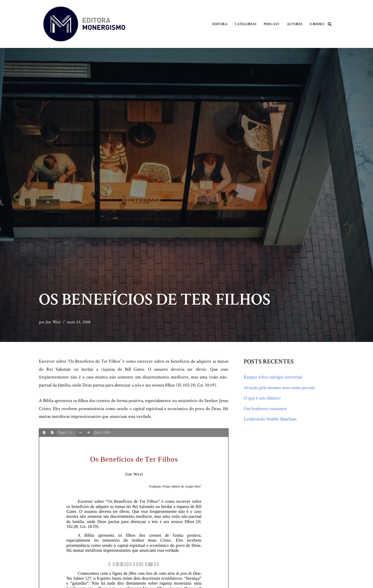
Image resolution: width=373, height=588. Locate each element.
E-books (317, 24)
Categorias (246, 24)
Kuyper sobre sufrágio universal (273, 377)
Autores (295, 24)
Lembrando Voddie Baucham (270, 419)
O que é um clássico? (262, 398)
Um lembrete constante (265, 409)
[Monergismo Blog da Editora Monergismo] (84, 24)
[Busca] (330, 24)
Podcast (272, 24)
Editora (220, 24)
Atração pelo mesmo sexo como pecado (279, 388)
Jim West (53, 322)
